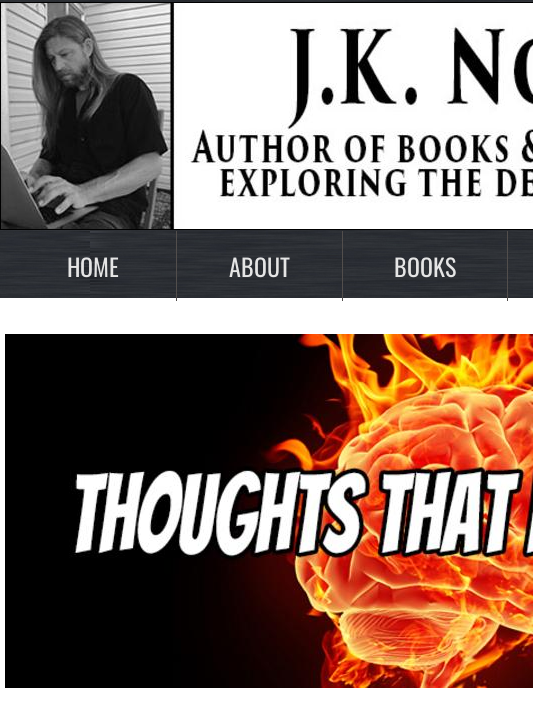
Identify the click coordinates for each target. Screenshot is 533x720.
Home (93, 266)
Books (425, 266)
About (259, 266)
